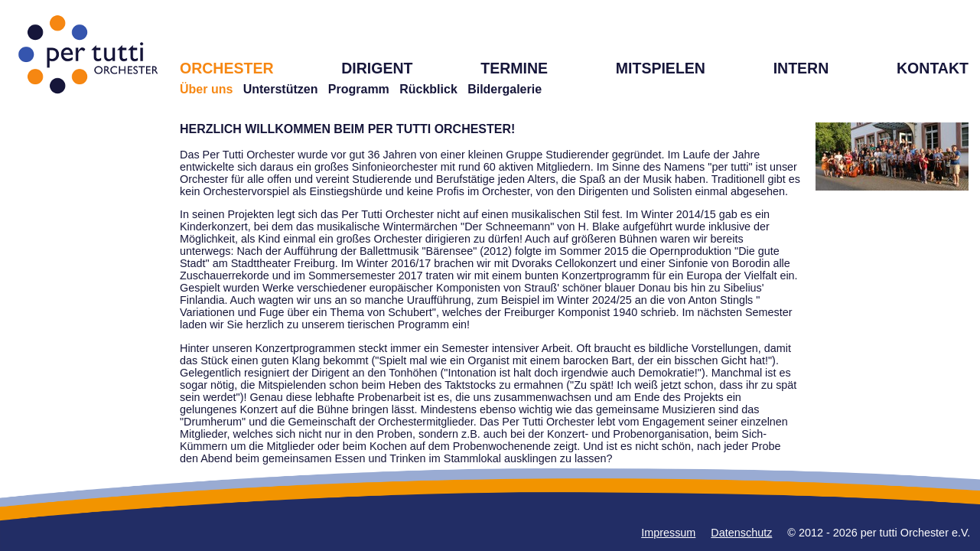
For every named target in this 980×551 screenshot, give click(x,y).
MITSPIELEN (661, 68)
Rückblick (428, 89)
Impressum (668, 533)
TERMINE (514, 68)
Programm (359, 89)
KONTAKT (933, 68)
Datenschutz (741, 533)
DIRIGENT (377, 68)
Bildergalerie (505, 89)
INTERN (801, 68)
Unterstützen (281, 89)
